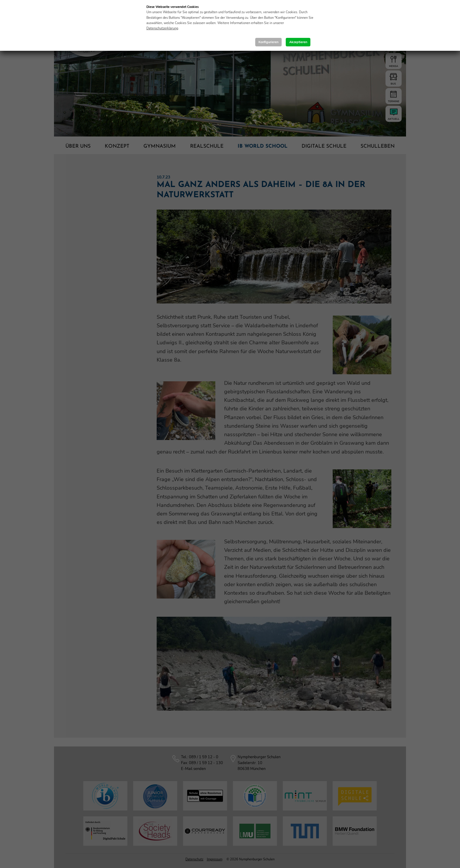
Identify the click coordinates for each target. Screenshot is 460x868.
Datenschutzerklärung (162, 28)
